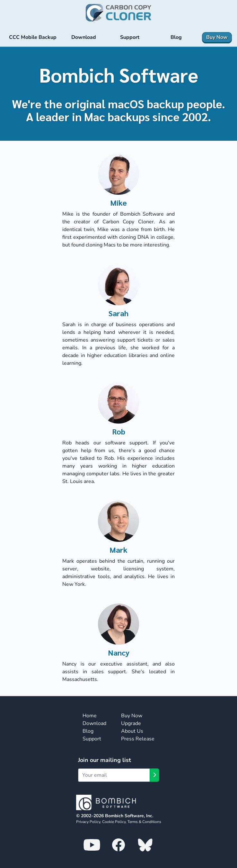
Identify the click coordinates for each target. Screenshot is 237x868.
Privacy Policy (88, 822)
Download (94, 723)
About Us (132, 731)
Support (92, 739)
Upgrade (131, 723)
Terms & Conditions (144, 822)
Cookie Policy (114, 822)
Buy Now (132, 716)
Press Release (138, 739)
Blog (88, 731)
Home (90, 716)
